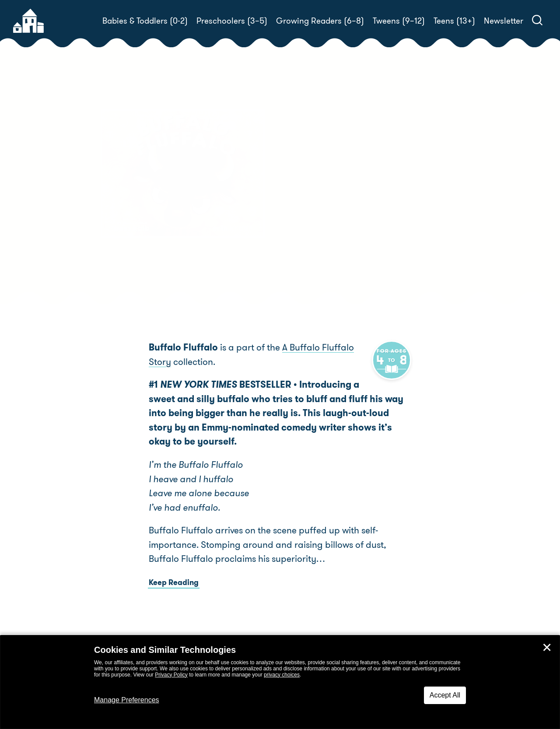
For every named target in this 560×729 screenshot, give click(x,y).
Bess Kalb (336, 186)
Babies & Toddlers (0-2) (145, 21)
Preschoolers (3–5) (232, 21)
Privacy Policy (171, 675)
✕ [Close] (547, 648)
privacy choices (282, 675)
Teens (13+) (454, 21)
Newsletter (504, 21)
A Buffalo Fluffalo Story (330, 347)
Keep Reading (174, 582)
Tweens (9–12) (399, 21)
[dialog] (280, 682)
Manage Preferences (127, 700)
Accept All (445, 695)
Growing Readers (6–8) (320, 21)
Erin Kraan (445, 186)
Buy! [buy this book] (308, 216)
